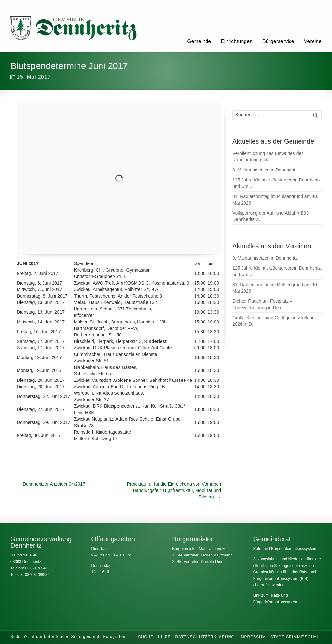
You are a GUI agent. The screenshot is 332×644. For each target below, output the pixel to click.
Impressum (253, 637)
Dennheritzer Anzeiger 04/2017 (51, 484)
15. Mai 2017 (31, 77)
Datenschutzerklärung (205, 637)
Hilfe (164, 637)
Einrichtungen (237, 41)
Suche (146, 637)
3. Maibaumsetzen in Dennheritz (265, 170)
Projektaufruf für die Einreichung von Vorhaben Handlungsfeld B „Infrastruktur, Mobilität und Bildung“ (174, 490)
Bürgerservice (278, 41)
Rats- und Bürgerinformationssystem (285, 549)
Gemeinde (199, 41)
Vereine (313, 41)
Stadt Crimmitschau (295, 637)
